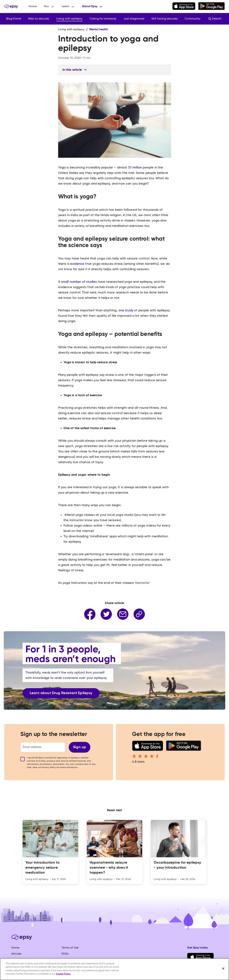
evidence (77, 264)
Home (33, 6)
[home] (11, 6)
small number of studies (79, 282)
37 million (135, 168)
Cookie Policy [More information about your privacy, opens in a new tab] (63, 974)
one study (125, 310)
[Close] (223, 969)
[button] (49, 6)
